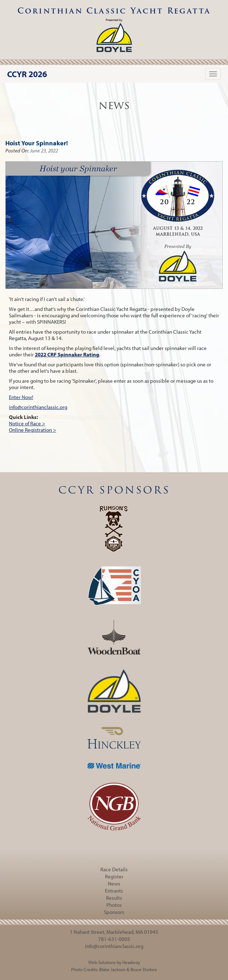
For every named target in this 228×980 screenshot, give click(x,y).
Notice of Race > (27, 423)
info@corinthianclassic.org (38, 407)
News (114, 884)
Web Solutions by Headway (114, 962)
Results (114, 898)
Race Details (114, 869)
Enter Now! (21, 397)
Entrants (114, 891)
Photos (114, 905)
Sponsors (114, 912)
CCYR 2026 (27, 74)
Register (114, 876)
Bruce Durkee (144, 969)
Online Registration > (33, 430)
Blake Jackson (112, 969)
